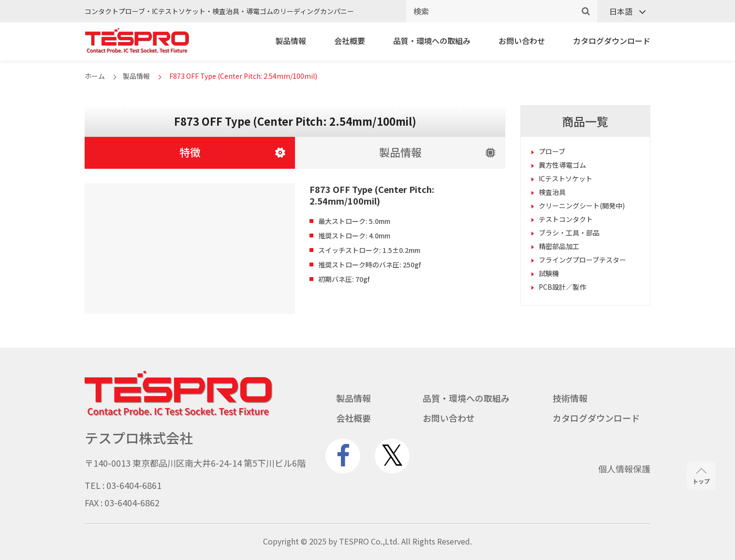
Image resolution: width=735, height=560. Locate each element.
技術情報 (570, 398)
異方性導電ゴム (562, 165)
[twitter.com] (392, 456)
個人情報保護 (624, 469)
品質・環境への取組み (432, 41)
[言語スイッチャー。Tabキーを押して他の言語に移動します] (624, 11)
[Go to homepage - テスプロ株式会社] (179, 413)
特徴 (190, 152)
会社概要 (350, 41)
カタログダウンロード (612, 41)
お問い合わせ (522, 41)
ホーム (95, 76)
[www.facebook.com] (343, 456)
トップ (701, 477)
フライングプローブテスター (582, 260)
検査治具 (552, 192)
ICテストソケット (566, 178)
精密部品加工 (559, 246)
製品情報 (291, 41)
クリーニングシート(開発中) (582, 206)
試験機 (549, 273)
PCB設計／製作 (562, 287)
